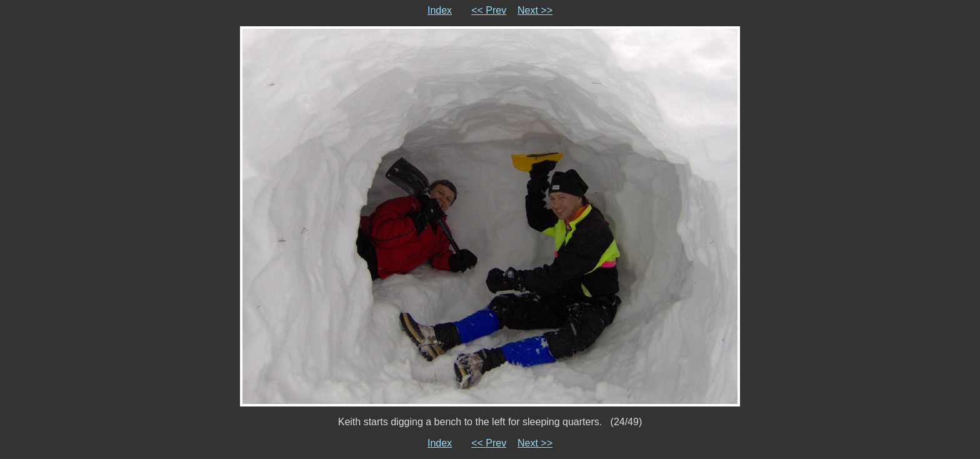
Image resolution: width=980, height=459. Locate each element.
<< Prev (489, 10)
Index (440, 10)
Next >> (535, 10)
